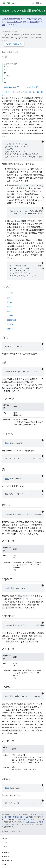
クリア (10, 293)
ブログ (5, 843)
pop (9, 311)
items (9, 302)
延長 (11, 52)
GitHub (5, 847)
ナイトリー (7, 92)
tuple (7, 588)
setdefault (11, 320)
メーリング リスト (14, 22)
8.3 (38, 92)
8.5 (30, 92)
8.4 (34, 92)
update (10, 324)
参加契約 (33, 22)
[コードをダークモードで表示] (43, 142)
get (8, 298)
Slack (4, 864)
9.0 (18, 92)
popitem (10, 315)
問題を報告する (12, 87)
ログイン (40, 3)
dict (19, 221)
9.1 (14, 92)
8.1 (3, 95)
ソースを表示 (32, 87)
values (10, 329)
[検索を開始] (33, 3)
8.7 (22, 92)
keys (9, 307)
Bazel (4, 52)
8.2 (42, 92)
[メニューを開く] (4, 3)
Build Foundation (8, 19)
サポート (5, 857)
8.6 (26, 92)
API (17, 52)
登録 (4, 25)
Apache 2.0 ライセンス (30, 819)
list (7, 443)
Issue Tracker (7, 860)
